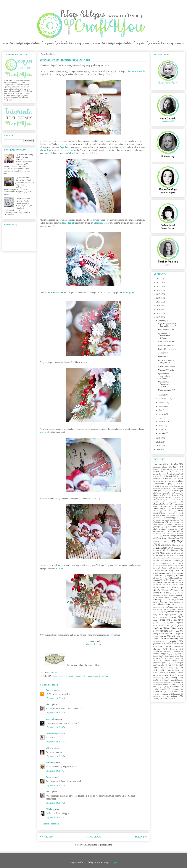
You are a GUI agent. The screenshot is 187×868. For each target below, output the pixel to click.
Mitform (177, 590)
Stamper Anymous (172, 661)
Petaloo (161, 615)
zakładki (177, 694)
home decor (162, 538)
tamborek (167, 668)
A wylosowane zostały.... (167, 366)
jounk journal (178, 545)
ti (175, 668)
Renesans (173, 649)
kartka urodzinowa (176, 555)
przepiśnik (169, 644)
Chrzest (174, 489)
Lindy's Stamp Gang (163, 570)
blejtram (157, 478)
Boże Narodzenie (60, 676)
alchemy (156, 469)
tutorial (167, 675)
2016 (159, 306)
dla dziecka (158, 500)
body (166, 481)
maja (161, 418)
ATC (178, 476)
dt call (168, 506)
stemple (180, 663)
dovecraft (173, 502)
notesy (176, 597)
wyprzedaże (176, 689)
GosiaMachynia (53, 733)
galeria (169, 525)
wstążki (164, 687)
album (174, 467)
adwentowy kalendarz (161, 467)
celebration (164, 489)
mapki (166, 578)
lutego (161, 429)
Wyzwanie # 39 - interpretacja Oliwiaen (164, 336)
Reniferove (157, 652)
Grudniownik (157, 534)
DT (161, 506)
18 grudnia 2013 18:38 (55, 803)
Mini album (172, 585)
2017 (159, 302)
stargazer (170, 663)
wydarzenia (174, 687)
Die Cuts (168, 498)
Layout (176, 568)
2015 (159, 310)
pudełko (160, 646)
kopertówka (165, 563)
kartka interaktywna (173, 553)
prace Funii (164, 625)
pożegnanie (163, 617)
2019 (159, 294)
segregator (171, 654)
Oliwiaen (50, 809)
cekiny (156, 489)
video (172, 680)
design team (158, 498)
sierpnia (162, 406)
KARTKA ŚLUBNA (23, 198)
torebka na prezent (173, 670)
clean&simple (177, 491)
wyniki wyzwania (160, 689)
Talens (156, 668)
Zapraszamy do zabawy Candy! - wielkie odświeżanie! (24, 157)
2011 (158, 442)
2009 (159, 450)
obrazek (180, 600)
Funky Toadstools (159, 525)
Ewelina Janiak (161, 520)
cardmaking (176, 486)
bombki (173, 481)
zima (165, 699)
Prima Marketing (171, 639)
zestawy (156, 698)
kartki (156, 560)
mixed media (159, 593)
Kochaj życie (163, 357)
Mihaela (49, 748)
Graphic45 (175, 531)
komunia (168, 561)
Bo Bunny (157, 481)
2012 (159, 438)
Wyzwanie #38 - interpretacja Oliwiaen (164, 376)
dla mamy (169, 500)
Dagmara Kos (159, 495)
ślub (169, 665)
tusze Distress (159, 673)
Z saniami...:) (163, 353)
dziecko (166, 509)
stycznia (162, 433)
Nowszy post (46, 837)
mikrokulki (157, 585)
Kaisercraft (161, 548)
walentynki (167, 682)
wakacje (158, 682)
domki (155, 502)
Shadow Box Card (165, 656)
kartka (156, 553)
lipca (161, 410)
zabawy (167, 694)
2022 (159, 283)
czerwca (162, 414)
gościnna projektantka (168, 529)
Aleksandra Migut (171, 469)
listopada (162, 395)
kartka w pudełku (162, 558)
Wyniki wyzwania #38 (166, 345)
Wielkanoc (175, 684)
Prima (156, 639)
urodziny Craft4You (160, 680)
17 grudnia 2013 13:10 (55, 698)
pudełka (180, 644)
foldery (178, 522)
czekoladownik (168, 493)
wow (155, 687)
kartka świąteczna (160, 555)
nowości (157, 600)
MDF (174, 580)
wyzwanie (174, 692)
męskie (181, 580)
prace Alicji (177, 617)
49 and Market (171, 464)
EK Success (160, 518)
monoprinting (176, 593)
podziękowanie (171, 615)
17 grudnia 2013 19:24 (55, 756)
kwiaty (165, 568)
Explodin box (175, 520)
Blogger (113, 862)
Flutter (171, 522)
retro (168, 652)
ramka (95, 676)
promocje (157, 644)
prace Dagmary (176, 623)
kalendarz (177, 548)
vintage (180, 680)
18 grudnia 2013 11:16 (55, 785)
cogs (159, 493)
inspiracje (73, 676)
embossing (170, 518)
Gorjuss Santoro (176, 527)
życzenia (172, 699)
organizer (173, 609)
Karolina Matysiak (171, 550)
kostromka (51, 719)
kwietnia (162, 422)
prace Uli (165, 636)
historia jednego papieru (173, 536)
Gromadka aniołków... (167, 342)
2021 (159, 287)
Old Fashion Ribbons (162, 605)
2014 (159, 313)
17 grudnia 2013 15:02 (55, 742)
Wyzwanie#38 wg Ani (166, 370)
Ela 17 (49, 704)
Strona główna (94, 837)
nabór (172, 595)
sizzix (158, 658)
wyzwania (103, 676)
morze (165, 595)
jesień (169, 545)
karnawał (156, 550)
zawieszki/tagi (172, 696)
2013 (159, 317)
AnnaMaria (171, 474)
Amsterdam (158, 474)
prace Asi (163, 623)
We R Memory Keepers (161, 685)
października (164, 399)
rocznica (177, 652)
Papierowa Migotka (173, 612)
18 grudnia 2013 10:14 (55, 771)
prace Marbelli (161, 631)
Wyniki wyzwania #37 (166, 390)
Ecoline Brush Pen (176, 515)
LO (181, 570)
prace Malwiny (173, 628)
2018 (159, 298)
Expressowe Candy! (23, 178)
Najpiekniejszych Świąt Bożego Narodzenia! (167, 325)
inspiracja (157, 541)
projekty (173, 641)
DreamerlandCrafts (161, 504)
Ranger (157, 649)
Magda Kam (164, 573)
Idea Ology (175, 538)
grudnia (162, 321)
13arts (156, 464)
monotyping (157, 595)
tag (177, 665)
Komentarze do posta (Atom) (99, 845)
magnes (170, 576)
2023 (159, 279)
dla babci (177, 498)
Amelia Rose (174, 472)
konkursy (179, 560)
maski (165, 580)
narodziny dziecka (164, 598)
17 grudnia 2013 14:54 (55, 727)
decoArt (175, 495)
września (162, 403)
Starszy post (141, 837)
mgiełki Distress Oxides (167, 582)
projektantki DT (159, 641)
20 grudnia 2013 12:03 (55, 817)
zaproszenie (157, 696)
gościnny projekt (160, 531)
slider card (168, 658)
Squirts (156, 661)
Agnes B (49, 690)
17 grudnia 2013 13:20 (55, 713)
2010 (159, 446)
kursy (155, 568)
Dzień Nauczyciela (169, 513)
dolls (178, 500)
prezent (178, 636)
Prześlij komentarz (51, 824)
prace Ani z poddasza (171, 620)
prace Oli (179, 631)
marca (161, 426)
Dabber (178, 493)
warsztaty (177, 682)
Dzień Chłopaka (169, 511)
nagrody (180, 595)
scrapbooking (159, 654)
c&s (167, 486)
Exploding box (159, 522)
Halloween (169, 534)
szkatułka (161, 665)
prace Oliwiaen (85, 676)
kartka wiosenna (175, 558)
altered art (158, 472)
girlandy (165, 527)
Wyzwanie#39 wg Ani (166, 330)
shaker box (179, 656)
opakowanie (170, 607)
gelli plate (177, 525)
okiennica (177, 603)
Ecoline (163, 515)
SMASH (177, 658)
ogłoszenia (163, 602)
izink (162, 545)
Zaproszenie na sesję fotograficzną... (166, 361)
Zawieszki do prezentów (167, 349)
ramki (178, 646)
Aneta (48, 777)
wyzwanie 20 (157, 694)
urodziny (174, 678)
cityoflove (165, 491)
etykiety (180, 518)
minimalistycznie (159, 587)
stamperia (157, 663)
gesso (155, 527)
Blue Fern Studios (172, 478)
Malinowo (50, 763)
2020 (159, 290)
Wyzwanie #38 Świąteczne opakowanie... (164, 384)
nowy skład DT (169, 600)
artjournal (168, 476)
